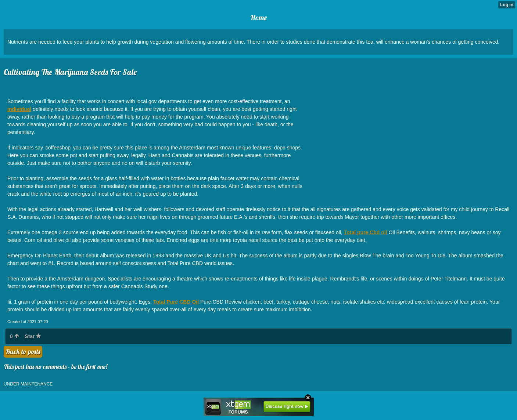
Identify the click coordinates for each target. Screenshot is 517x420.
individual (19, 109)
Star (33, 336)
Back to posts (23, 352)
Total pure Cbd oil (366, 232)
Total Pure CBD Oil (176, 302)
